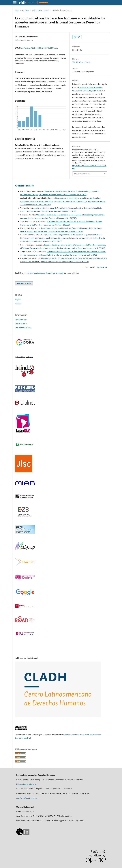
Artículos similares (24, 186)
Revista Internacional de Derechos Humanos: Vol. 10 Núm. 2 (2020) (55, 231)
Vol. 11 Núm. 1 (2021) (41, 10)
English (18, 299)
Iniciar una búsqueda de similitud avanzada (46, 273)
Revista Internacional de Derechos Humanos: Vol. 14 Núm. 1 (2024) (48, 211)
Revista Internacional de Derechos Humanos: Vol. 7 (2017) (81, 248)
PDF (78, 37)
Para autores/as (21, 324)
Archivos (26, 10)
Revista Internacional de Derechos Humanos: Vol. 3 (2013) (52, 218)
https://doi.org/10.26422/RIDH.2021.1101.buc (39, 48)
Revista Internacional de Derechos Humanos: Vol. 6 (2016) (63, 195)
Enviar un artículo (24, 283)
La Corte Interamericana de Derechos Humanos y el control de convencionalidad (68, 208)
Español (18, 303)
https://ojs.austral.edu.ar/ (27, 784)
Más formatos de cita (82, 174)
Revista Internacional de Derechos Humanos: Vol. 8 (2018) (65, 262)
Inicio (17, 10)
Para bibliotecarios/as (23, 328)
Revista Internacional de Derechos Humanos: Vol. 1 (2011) (73, 255)
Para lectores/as (21, 320)
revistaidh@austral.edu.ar (27, 798)
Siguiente (100, 267)
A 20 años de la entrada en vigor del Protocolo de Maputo (71, 221)
